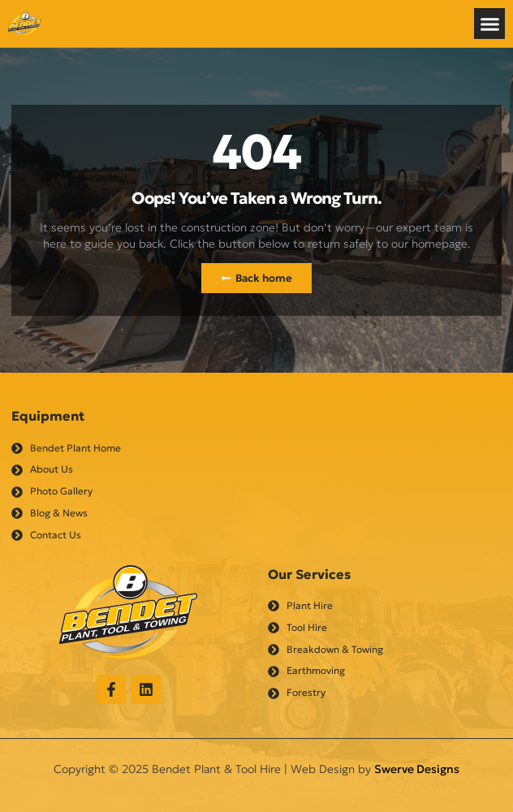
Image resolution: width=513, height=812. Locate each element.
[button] (489, 24)
